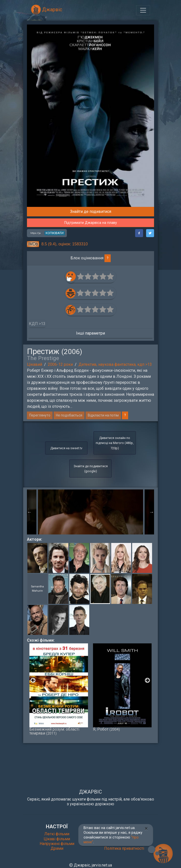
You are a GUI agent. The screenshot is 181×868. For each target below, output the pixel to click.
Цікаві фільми (57, 839)
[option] (90, 512)
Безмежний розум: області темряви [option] (59, 689)
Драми (57, 848)
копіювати (55, 233)
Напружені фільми (57, 844)
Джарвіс (47, 9)
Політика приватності (124, 848)
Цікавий (35, 364)
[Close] (146, 829)
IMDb (33, 244)
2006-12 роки (60, 364)
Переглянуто (40, 415)
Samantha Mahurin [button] (37, 589)
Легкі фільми (57, 834)
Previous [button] (29, 512)
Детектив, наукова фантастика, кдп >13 (115, 364)
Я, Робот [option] (122, 687)
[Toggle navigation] (143, 10)
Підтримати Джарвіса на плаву (91, 223)
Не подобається (69, 415)
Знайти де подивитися (91, 212)
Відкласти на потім (103, 415)
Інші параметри (90, 333)
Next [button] (152, 512)
